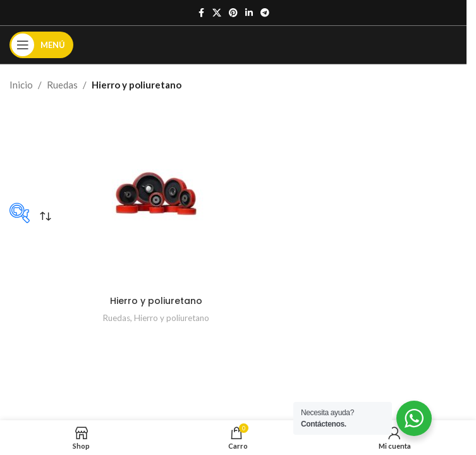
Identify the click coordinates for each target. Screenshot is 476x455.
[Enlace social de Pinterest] (233, 13)
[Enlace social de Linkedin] (249, 13)
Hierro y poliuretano (156, 300)
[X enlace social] (217, 13)
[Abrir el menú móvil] (41, 45)
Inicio (21, 85)
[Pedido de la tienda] (46, 216)
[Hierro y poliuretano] (156, 193)
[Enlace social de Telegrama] (265, 13)
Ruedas (62, 85)
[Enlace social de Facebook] (201, 13)
